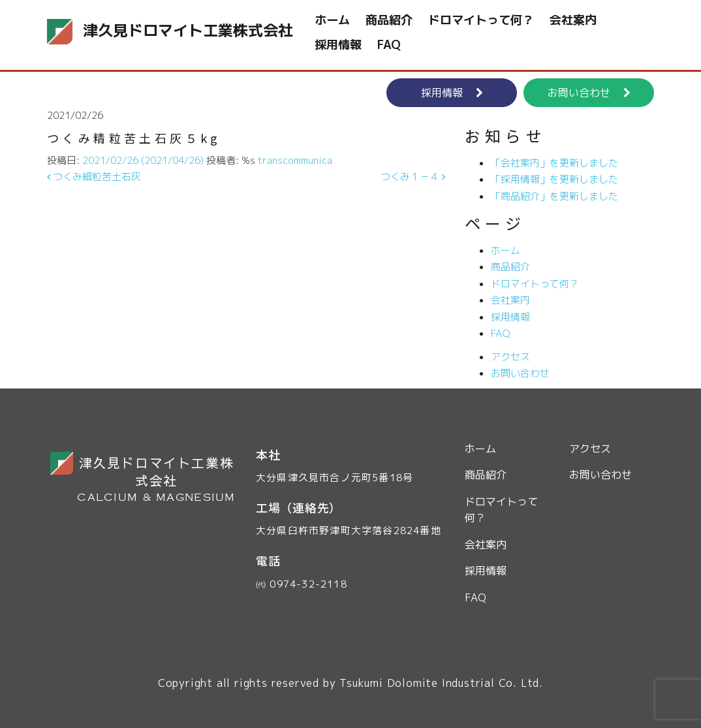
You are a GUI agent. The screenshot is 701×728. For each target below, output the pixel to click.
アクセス (510, 357)
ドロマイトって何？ (481, 20)
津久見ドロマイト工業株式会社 (129, 32)
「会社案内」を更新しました (554, 163)
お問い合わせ (589, 93)
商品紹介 (389, 20)
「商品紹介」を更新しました (554, 196)
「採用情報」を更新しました (554, 179)
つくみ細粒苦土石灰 (94, 177)
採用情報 (338, 45)
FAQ (389, 45)
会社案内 (573, 20)
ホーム (332, 20)
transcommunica (295, 160)
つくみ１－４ (413, 177)
